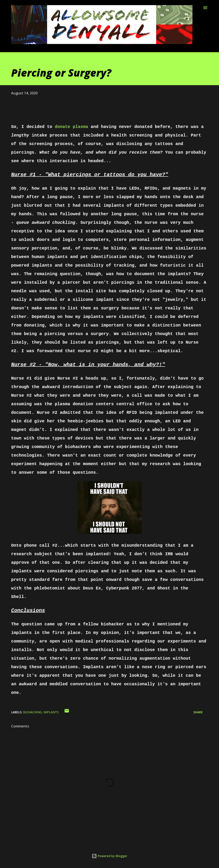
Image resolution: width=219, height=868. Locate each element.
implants (51, 712)
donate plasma (71, 127)
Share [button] (198, 712)
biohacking (32, 712)
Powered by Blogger (109, 856)
